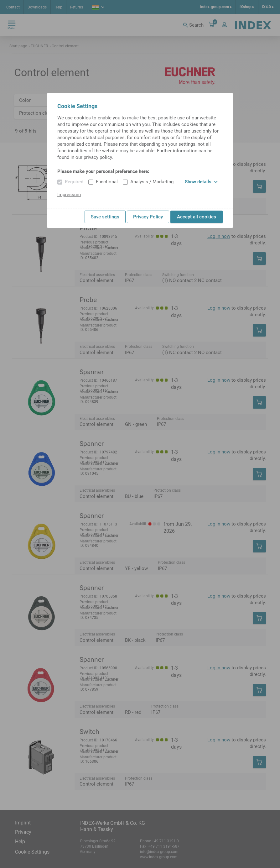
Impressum (69, 195)
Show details (201, 182)
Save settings (105, 217)
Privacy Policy (148, 217)
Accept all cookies (197, 217)
